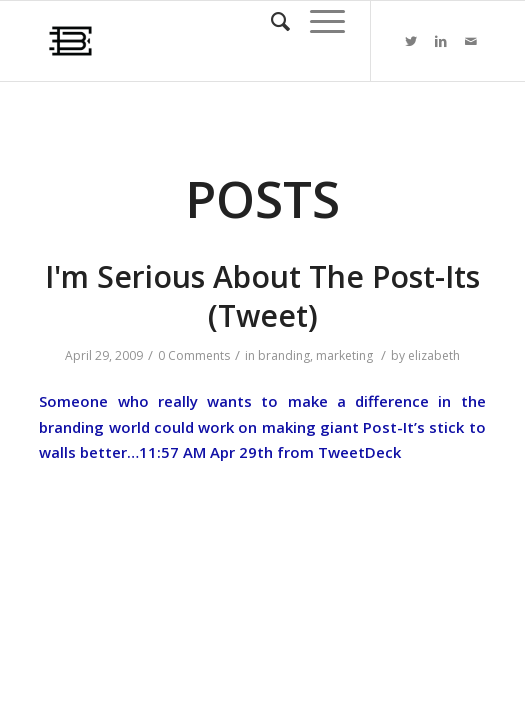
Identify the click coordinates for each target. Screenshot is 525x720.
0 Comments (194, 355)
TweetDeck (359, 452)
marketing (344, 355)
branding (284, 355)
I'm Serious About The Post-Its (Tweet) (262, 296)
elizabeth (434, 355)
